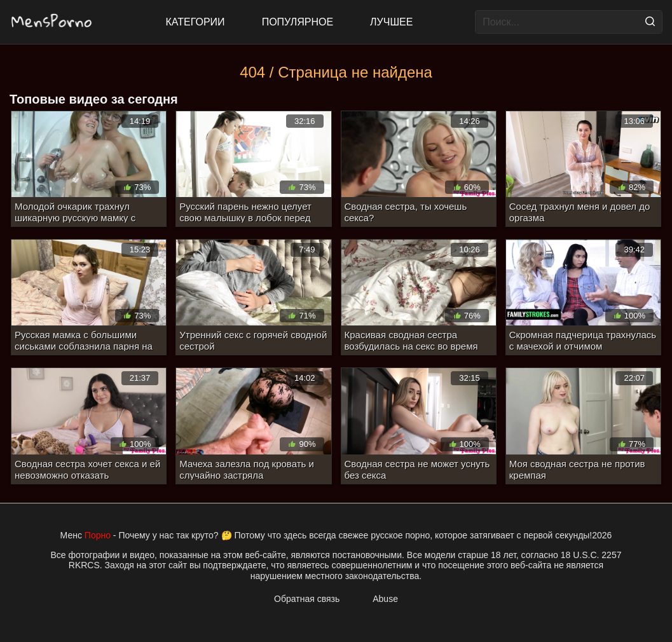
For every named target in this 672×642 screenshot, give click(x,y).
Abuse (385, 599)
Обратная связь (307, 599)
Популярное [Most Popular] (298, 22)
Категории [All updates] (195, 22)
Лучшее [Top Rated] (391, 22)
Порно (98, 535)
